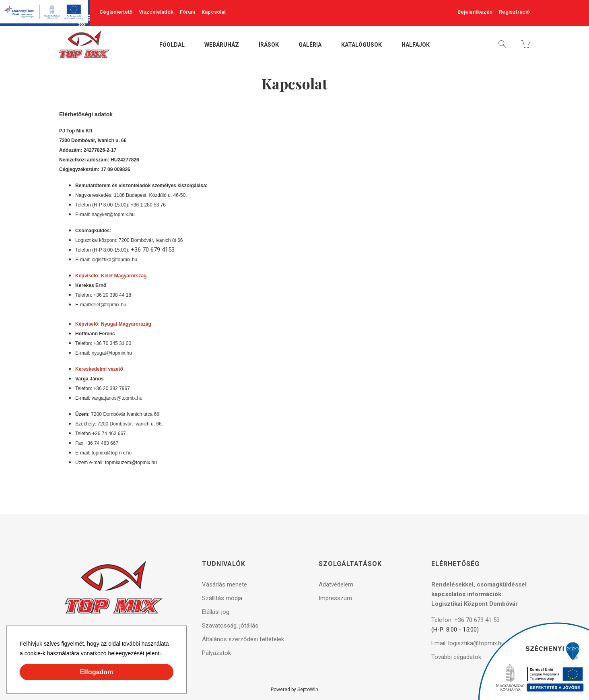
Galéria (310, 45)
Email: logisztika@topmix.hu (468, 643)
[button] (165, 655)
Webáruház (222, 45)
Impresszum (335, 598)
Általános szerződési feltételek (243, 639)
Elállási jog (216, 612)
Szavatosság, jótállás (230, 626)
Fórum (187, 12)
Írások (269, 45)
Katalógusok (361, 45)
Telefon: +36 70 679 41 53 (465, 620)
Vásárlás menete (224, 584)
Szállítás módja (222, 598)
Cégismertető (116, 12)
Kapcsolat (214, 12)
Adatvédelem (336, 584)
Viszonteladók (156, 12)
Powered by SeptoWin (294, 690)
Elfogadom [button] (97, 672)
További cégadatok (456, 657)
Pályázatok (216, 653)
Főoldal (172, 45)
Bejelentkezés (475, 12)
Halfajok (416, 45)
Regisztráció (514, 12)
